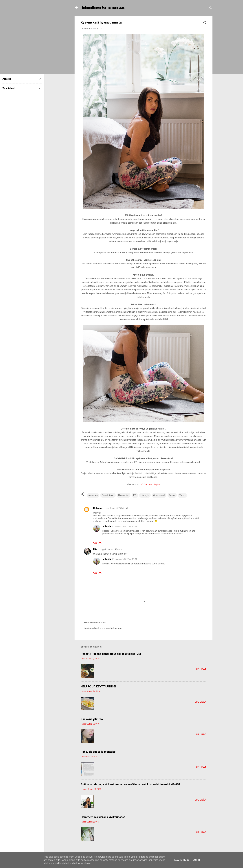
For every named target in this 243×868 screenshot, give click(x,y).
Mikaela (107, 526)
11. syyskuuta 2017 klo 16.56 (124, 526)
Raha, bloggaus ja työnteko (98, 752)
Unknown (98, 508)
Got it (196, 860)
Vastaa (97, 543)
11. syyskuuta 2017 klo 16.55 (124, 559)
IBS (135, 495)
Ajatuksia (93, 495)
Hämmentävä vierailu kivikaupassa (103, 817)
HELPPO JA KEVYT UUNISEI (98, 686)
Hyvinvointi (124, 495)
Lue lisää (200, 669)
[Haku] (211, 8)
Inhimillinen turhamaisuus (103, 7)
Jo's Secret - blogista (150, 484)
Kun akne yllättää (92, 719)
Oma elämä (159, 495)
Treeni (182, 495)
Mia (95, 549)
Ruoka (172, 495)
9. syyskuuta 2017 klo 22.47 (116, 508)
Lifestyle (145, 495)
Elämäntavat (108, 495)
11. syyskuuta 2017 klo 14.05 (111, 549)
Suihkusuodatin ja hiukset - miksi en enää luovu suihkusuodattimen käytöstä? (130, 784)
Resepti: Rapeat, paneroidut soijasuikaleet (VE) (111, 654)
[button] (204, 23)
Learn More (182, 860)
